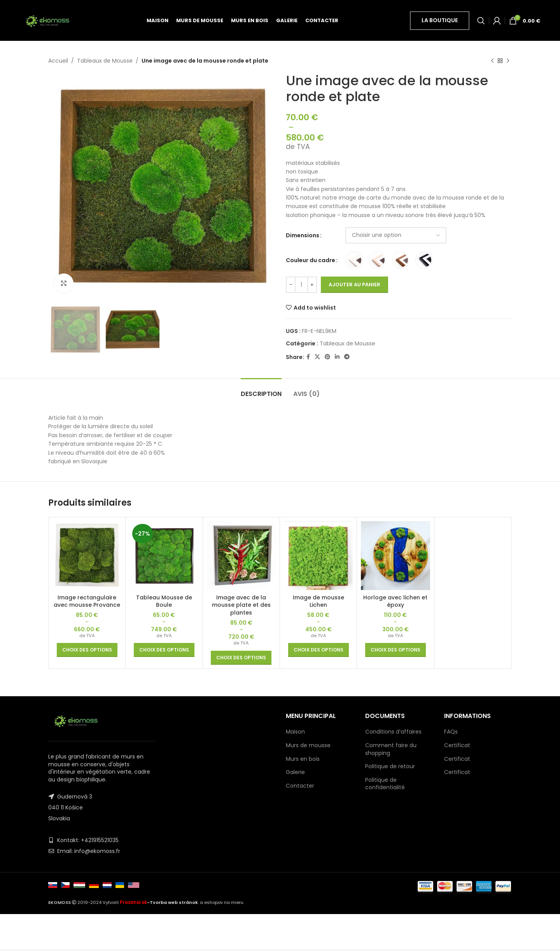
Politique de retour (390, 766)
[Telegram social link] (347, 357)
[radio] (354, 260)
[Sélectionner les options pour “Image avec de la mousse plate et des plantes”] (241, 658)
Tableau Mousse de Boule (164, 601)
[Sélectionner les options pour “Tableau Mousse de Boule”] (164, 650)
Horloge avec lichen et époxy (395, 601)
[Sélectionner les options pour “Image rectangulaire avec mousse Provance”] (87, 650)
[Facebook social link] (308, 357)
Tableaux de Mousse (105, 61)
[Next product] (508, 61)
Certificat (457, 745)
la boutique (440, 20)
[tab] (261, 390)
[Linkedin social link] (337, 357)
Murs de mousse (308, 745)
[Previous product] (492, 61)
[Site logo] (47, 20)
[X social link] (317, 357)
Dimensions (303, 235)
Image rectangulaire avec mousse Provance (87, 601)
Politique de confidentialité (385, 784)
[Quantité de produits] (301, 285)
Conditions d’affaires (393, 732)
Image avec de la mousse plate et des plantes (241, 605)
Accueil (58, 61)
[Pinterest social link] (327, 357)
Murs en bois (303, 759)
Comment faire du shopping (391, 749)
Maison (295, 732)
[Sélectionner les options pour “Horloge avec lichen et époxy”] (395, 650)
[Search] (481, 21)
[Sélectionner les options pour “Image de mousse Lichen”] (318, 650)
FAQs (451, 732)
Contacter (300, 786)
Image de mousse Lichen (318, 601)
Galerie (295, 772)
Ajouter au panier (354, 285)
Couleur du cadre (311, 260)
